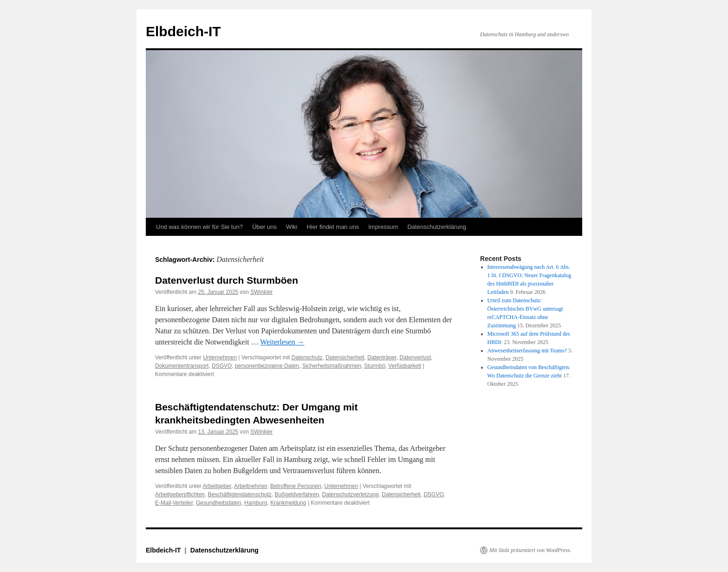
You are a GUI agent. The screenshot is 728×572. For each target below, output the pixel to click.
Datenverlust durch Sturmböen (227, 280)
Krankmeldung (288, 503)
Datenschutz (307, 357)
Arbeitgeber (217, 486)
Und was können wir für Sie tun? (199, 227)
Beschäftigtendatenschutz (239, 494)
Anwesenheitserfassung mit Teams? (527, 351)
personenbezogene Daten (267, 366)
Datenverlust (415, 357)
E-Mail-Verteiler (174, 503)
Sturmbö (374, 366)
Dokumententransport (182, 366)
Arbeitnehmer (250, 486)
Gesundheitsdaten (218, 503)
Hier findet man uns (333, 227)
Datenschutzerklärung (436, 227)
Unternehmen (220, 357)
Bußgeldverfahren (297, 494)
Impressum (383, 227)
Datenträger (382, 357)
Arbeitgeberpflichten (180, 494)
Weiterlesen (282, 342)
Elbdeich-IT (183, 31)
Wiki (292, 227)
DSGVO (222, 366)
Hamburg (256, 503)
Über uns (264, 227)
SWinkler (261, 292)
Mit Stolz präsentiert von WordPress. (530, 550)
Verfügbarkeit (405, 366)
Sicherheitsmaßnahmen (332, 366)
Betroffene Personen (296, 486)
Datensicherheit (345, 357)
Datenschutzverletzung (351, 494)
